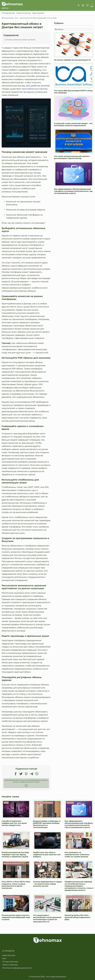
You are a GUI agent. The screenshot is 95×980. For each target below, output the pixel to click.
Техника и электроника (75, 834)
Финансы (59, 29)
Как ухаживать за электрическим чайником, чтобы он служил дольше (77, 855)
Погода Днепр (8, 13)
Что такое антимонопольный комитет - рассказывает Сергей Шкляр (72, 157)
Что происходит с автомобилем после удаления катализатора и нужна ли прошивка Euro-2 (47, 919)
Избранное (87, 6)
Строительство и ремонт (44, 803)
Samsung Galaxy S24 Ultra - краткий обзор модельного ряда (77, 918)
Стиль (6, 803)
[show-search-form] (79, 6)
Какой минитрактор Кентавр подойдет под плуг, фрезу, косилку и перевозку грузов (15, 855)
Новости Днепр (24, 13)
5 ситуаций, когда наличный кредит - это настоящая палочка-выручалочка (73, 125)
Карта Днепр (38, 13)
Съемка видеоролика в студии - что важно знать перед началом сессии (47, 884)
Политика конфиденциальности (17, 968)
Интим (38, 834)
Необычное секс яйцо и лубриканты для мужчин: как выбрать (47, 855)
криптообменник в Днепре (36, 89)
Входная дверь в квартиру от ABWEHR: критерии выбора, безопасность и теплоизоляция (47, 824)
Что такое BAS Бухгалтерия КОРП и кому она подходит (73, 92)
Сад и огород (9, 834)
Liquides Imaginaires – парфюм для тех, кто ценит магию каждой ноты (14, 823)
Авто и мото (40, 897)
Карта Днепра (9, 955)
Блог (4, 959)
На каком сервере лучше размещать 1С (73, 60)
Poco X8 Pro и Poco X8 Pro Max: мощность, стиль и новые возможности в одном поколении (16, 885)
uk (92, 4)
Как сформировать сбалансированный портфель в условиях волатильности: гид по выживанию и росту (73, 191)
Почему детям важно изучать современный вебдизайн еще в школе (16, 918)
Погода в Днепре (10, 962)
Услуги (38, 863)
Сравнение (83, 6)
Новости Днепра (10, 965)
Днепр (5, 8)
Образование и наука (12, 897)
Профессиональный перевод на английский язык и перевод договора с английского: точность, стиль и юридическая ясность (79, 886)
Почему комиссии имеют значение (21, 40)
